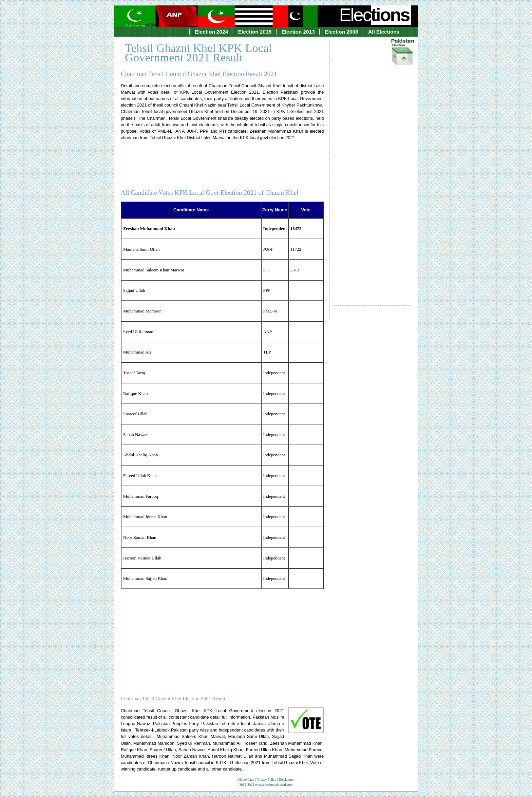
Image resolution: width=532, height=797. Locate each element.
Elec (375, 15)
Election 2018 (255, 32)
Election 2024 (211, 32)
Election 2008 (341, 32)
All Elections (384, 32)
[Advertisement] (372, 167)
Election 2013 (298, 32)
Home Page (246, 780)
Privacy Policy (267, 780)
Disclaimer (286, 780)
